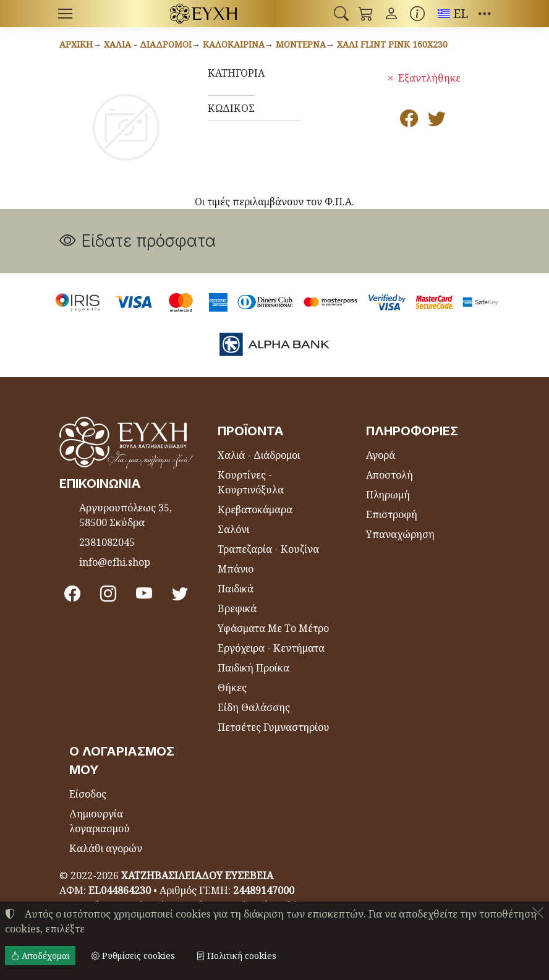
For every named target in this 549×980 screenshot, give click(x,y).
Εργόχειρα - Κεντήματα (271, 648)
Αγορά (381, 455)
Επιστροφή (392, 514)
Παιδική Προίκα (253, 668)
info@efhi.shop (115, 562)
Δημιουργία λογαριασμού (100, 821)
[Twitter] (180, 594)
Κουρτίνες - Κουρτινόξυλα (251, 482)
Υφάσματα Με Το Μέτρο (273, 628)
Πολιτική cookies (236, 956)
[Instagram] (108, 594)
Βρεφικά (237, 608)
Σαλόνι (233, 529)
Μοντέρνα (301, 44)
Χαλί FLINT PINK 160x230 (392, 44)
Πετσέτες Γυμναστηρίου (274, 727)
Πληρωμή (388, 495)
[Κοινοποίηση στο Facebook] (409, 121)
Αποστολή (389, 475)
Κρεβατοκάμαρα (255, 509)
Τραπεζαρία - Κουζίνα (268, 549)
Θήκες (232, 688)
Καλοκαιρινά (234, 44)
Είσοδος (88, 794)
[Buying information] (417, 14)
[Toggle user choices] (391, 14)
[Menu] (65, 14)
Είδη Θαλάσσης (254, 707)
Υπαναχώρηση (400, 534)
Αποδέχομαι (40, 956)
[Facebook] (72, 594)
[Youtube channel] (144, 594)
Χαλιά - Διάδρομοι (148, 44)
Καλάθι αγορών (106, 848)
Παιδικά (236, 589)
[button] (341, 14)
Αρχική (76, 44)
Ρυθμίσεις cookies (133, 956)
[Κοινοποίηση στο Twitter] (437, 121)
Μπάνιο (236, 569)
